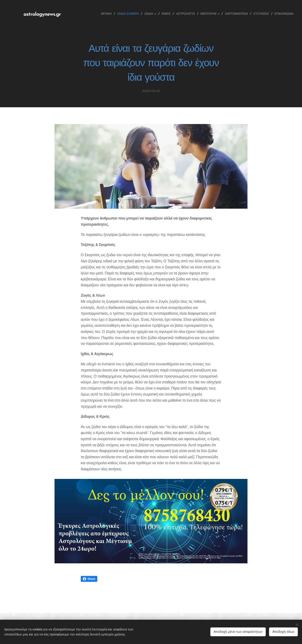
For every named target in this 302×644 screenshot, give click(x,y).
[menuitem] (108, 14)
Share (89, 579)
